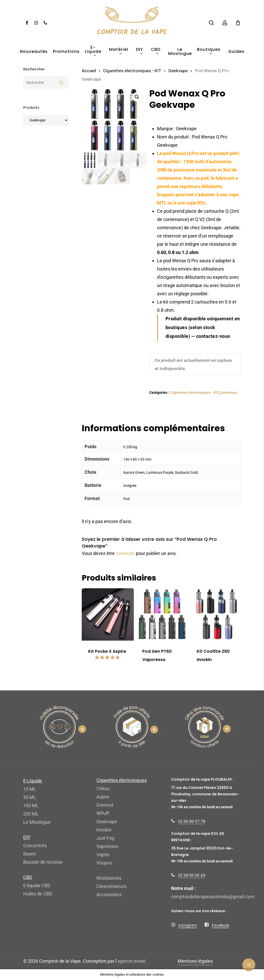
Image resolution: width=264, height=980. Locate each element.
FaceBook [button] (221, 925)
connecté (125, 553)
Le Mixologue (37, 822)
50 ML (30, 797)
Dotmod (105, 805)
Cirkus (103, 789)
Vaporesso (107, 846)
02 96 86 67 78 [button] (192, 821)
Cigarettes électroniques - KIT (132, 71)
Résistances (109, 878)
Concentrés (35, 846)
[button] (137, 97)
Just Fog (105, 838)
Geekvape (178, 71)
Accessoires (109, 895)
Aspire (103, 797)
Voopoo (104, 863)
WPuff (103, 813)
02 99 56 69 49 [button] (192, 875)
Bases (30, 854)
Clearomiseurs (111, 886)
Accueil (89, 71)
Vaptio (103, 855)
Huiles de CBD (38, 894)
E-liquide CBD (37, 885)
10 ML (30, 789)
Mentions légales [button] (195, 961)
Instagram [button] (188, 925)
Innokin (104, 830)
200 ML (31, 814)
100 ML (31, 806)
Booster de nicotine (43, 862)
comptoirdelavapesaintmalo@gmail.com (213, 897)
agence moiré (131, 961)
